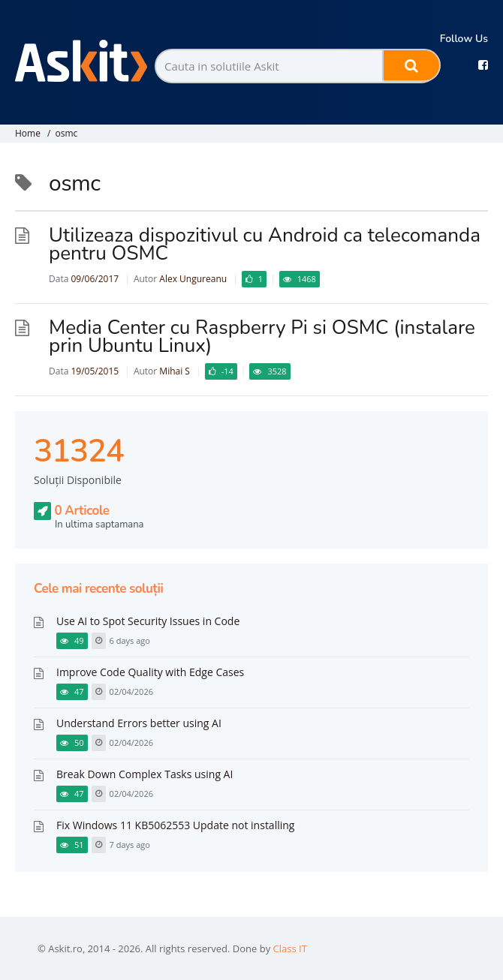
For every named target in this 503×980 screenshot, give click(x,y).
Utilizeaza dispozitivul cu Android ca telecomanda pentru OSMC (265, 244)
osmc (66, 133)
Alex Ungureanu (193, 279)
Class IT (290, 948)
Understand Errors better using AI (139, 723)
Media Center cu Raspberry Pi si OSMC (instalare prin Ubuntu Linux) (262, 337)
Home (28, 133)
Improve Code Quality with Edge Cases (150, 672)
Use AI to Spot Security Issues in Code (148, 621)
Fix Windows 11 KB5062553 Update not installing (175, 825)
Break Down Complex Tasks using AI (145, 774)
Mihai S (175, 371)
